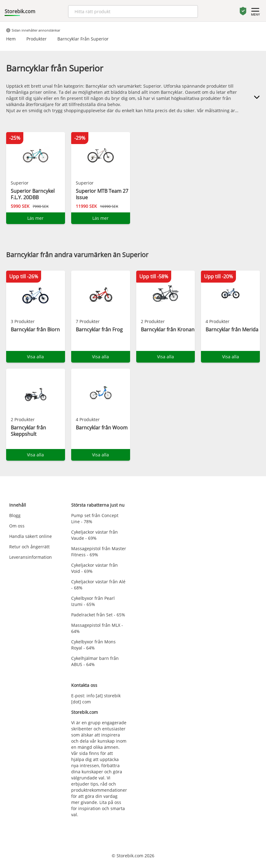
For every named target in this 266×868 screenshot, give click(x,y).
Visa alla (35, 357)
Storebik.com (20, 11)
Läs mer (35, 218)
